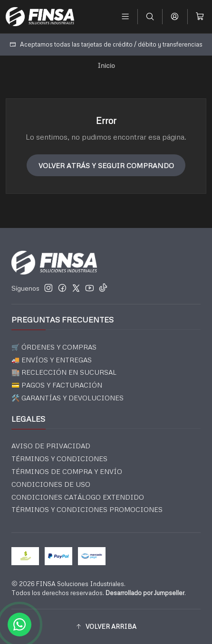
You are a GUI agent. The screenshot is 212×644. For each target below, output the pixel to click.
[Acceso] (175, 16)
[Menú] (125, 16)
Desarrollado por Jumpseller (145, 593)
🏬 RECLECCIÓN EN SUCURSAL (64, 372)
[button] (106, 626)
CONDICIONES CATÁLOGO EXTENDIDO (78, 497)
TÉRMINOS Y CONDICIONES (59, 459)
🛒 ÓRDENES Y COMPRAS (54, 347)
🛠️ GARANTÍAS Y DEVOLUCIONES (67, 398)
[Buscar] (150, 16)
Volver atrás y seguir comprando (106, 165)
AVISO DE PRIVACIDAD (51, 446)
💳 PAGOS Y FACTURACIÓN (57, 385)
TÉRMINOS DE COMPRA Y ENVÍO (67, 471)
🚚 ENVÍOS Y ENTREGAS (52, 360)
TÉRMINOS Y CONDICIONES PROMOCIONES (87, 509)
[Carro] (200, 16)
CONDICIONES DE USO (51, 484)
